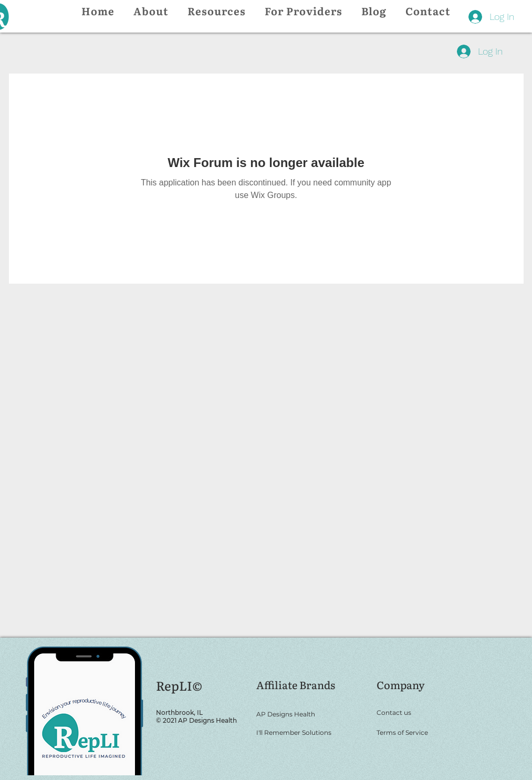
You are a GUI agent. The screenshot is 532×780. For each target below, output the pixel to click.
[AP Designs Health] (310, 714)
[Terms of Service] (420, 732)
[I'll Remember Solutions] (310, 732)
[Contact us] (420, 712)
